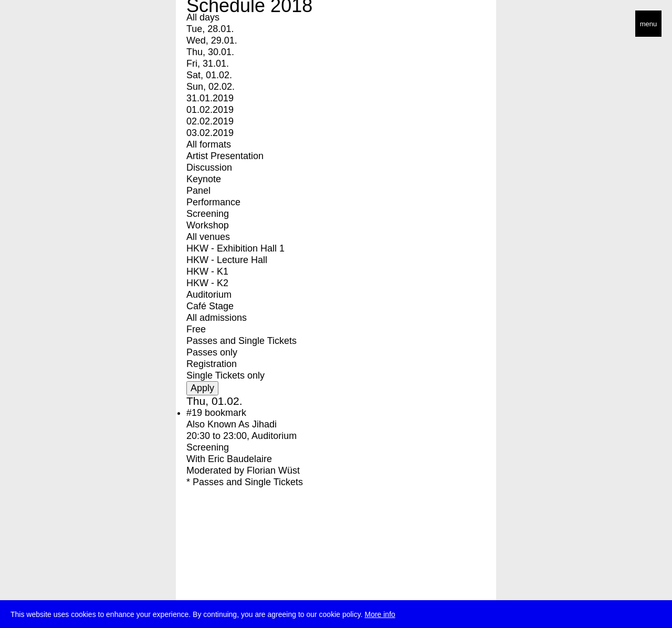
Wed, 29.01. (212, 40)
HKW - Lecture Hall (227, 260)
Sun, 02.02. (211, 87)
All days (203, 17)
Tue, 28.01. (210, 29)
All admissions (217, 318)
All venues (208, 237)
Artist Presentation (225, 156)
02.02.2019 (210, 121)
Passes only (212, 352)
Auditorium (209, 295)
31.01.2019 (210, 98)
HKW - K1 (207, 271)
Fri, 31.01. (208, 64)
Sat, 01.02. (209, 75)
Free (196, 329)
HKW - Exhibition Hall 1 (235, 248)
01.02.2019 (210, 110)
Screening (208, 214)
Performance (213, 202)
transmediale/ (41, 24)
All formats (209, 144)
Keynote (204, 179)
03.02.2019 (210, 133)
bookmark (225, 413)
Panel (198, 191)
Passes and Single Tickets (241, 341)
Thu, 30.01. (210, 52)
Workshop (208, 225)
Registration (212, 364)
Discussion (209, 168)
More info (380, 615)
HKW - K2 (207, 283)
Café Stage (210, 306)
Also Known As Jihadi (232, 424)
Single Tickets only (225, 375)
